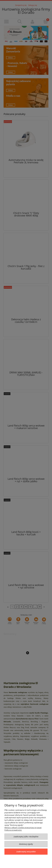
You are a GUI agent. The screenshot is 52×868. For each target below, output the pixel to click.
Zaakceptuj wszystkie (26, 852)
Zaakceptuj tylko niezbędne (26, 837)
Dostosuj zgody (26, 844)
